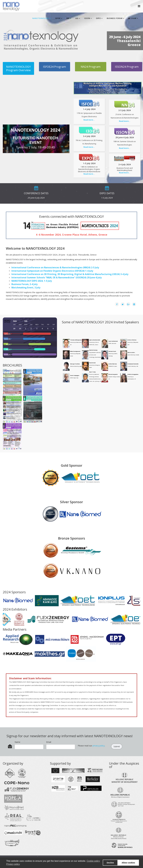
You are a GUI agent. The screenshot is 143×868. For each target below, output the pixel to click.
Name (17, 742)
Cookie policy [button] (93, 861)
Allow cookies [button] (128, 863)
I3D (77, 18)
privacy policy (99, 746)
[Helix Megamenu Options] (139, 6)
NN (68, 18)
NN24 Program (91, 67)
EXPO (98, 18)
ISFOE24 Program (54, 67)
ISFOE (58, 18)
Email (49, 742)
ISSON (87, 18)
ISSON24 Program (127, 67)
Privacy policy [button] (13, 864)
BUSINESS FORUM (115, 18)
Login (132, 18)
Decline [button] (110, 863)
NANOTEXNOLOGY (41, 18)
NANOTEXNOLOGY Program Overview (18, 68)
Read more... (89, 120)
